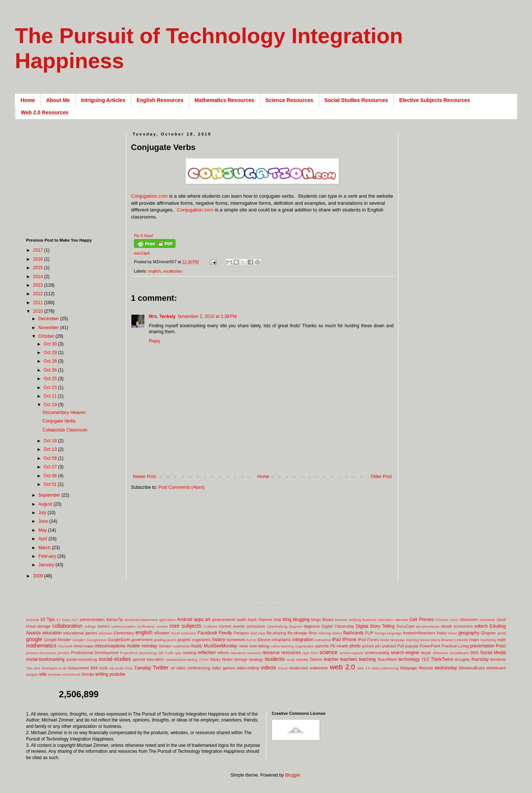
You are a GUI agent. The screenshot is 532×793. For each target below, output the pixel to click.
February (48, 556)
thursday (480, 659)
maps (474, 640)
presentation (482, 646)
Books (328, 620)
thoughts (462, 659)
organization (304, 646)
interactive (323, 640)
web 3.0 (364, 668)
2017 (39, 250)
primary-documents (41, 653)
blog (287, 620)
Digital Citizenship (338, 626)
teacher (331, 659)
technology (409, 659)
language (398, 640)
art (208, 620)
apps (199, 620)
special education (148, 659)
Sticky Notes (222, 659)
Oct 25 (51, 379)
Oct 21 (51, 396)
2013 (39, 285)
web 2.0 (342, 667)
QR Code (166, 653)
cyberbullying (277, 626)
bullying (355, 620)
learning (413, 640)
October (47, 336)
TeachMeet (387, 659)
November (49, 328)
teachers (349, 659)
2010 (39, 311)
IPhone (349, 640)
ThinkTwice (442, 659)
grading (160, 640)
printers (64, 653)
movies (165, 646)
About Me (58, 100)
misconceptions (110, 646)
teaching (367, 659)
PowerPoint (430, 646)
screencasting (377, 653)
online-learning (282, 646)
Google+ (79, 640)
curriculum (256, 626)
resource (271, 653)
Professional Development (95, 653)
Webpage (408, 668)
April (43, 539)
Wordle (88, 674)
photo (355, 646)
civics (454, 620)
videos (268, 668)
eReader (162, 633)
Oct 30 (51, 344)
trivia (129, 668)
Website (426, 668)
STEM (204, 660)
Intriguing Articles (103, 100)
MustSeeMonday (221, 646)
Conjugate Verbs (59, 421)
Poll (401, 646)
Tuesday (142, 668)
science (329, 652)
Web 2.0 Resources (45, 112)
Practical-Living (455, 646)
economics (463, 626)
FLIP (369, 633)
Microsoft (65, 646)
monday (149, 646)
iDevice (264, 640)
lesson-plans (430, 640)
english (154, 271)
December (49, 319)
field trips (258, 633)
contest (162, 626)
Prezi (501, 646)
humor (251, 640)
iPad (336, 640)
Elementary (124, 633)
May (43, 530)
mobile (133, 646)
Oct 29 (51, 353)
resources (291, 653)
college (90, 626)
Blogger (293, 775)
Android (185, 620)
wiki (43, 674)
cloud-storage (38, 626)
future (453, 633)
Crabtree (210, 626)
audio (242, 620)
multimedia (181, 646)
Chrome (442, 620)
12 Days (63, 620)
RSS (314, 653)
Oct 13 (51, 449)
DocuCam (406, 626)
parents (322, 646)
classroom (469, 620)
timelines (498, 659)
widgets (32, 674)
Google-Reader (57, 640)
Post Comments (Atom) (181, 487)
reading (189, 653)
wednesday (446, 668)
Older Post (381, 477)
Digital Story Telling (375, 626)
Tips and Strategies (42, 668)
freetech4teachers (419, 633)
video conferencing (193, 668)
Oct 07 (51, 467)
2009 (39, 576)
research (254, 653)
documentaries (428, 626)
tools (104, 668)
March (45, 548)
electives (105, 633)
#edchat (32, 620)
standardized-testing (182, 660)
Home (28, 100)
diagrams (312, 626)
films (313, 633)
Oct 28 (51, 361)
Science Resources (289, 100)
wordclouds (72, 674)
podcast (389, 646)
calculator (386, 620)
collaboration (67, 626)
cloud (501, 620)
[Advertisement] (73, 179)
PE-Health (339, 646)
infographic (281, 640)
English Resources (160, 100)
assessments (224, 620)
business (369, 620)
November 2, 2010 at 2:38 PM (207, 316)
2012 (39, 294)
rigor (306, 653)
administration (92, 620)
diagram (296, 626)
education (52, 633)
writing (102, 674)
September (50, 495)
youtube (117, 674)
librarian (447, 640)
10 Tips (48, 620)
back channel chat (265, 620)
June (44, 521)
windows (55, 674)
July (43, 513)
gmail (502, 633)
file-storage (297, 633)
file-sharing (276, 633)
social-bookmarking (45, 659)
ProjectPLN (129, 653)
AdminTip (114, 620)
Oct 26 (51, 370)
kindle (385, 640)
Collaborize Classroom (65, 430)
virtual (283, 668)
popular (412, 646)
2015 (39, 268)
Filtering (325, 633)
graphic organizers (194, 640)
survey (302, 659)
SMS (474, 653)
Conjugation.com (149, 196)
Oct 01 (51, 484)
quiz (178, 653)
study (291, 660)
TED (426, 659)
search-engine (405, 653)
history (219, 640)
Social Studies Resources (356, 100)
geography (469, 633)
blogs (316, 620)
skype (426, 653)
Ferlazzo (241, 633)
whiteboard (496, 668)
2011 (39, 303)
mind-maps (84, 646)
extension (189, 633)
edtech (481, 626)
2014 (39, 277)
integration (303, 640)
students (275, 659)
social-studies (115, 659)
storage (241, 659)
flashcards (354, 633)
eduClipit (142, 253)
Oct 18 (51, 441)
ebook (446, 626)
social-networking (82, 659)
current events (232, 626)
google (34, 639)
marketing (488, 640)
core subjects (185, 626)
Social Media (493, 653)
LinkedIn (461, 640)
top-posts (116, 668)
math (501, 640)
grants (172, 640)
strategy (256, 659)
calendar (401, 620)
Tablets (316, 659)
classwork (487, 620)
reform (223, 653)
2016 (39, 259)
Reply (155, 341)
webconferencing (385, 668)
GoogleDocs (97, 640)
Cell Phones (422, 620)
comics (104, 626)
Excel (175, 633)
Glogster (489, 633)
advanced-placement (141, 620)
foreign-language (388, 633)
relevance (238, 653)
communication (124, 626)
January (47, 565)
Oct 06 (51, 476)
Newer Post (144, 477)
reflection (207, 653)
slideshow (440, 653)
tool (94, 668)
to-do (63, 668)
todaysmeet (78, 668)
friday (442, 633)
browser (341, 620)
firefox (337, 633)
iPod (362, 640)
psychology (148, 653)
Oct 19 (51, 405)
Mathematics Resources (224, 100)
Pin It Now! (144, 236)
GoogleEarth (119, 640)
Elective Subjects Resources (435, 100)
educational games (80, 633)
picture (368, 646)
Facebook (207, 633)
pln (378, 646)
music (197, 646)
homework (236, 640)
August (46, 504)
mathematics (41, 646)
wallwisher (319, 668)
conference (146, 626)
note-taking (259, 646)
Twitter (160, 668)
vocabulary (173, 271)
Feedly (225, 633)
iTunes (373, 640)
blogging (301, 620)
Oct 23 (51, 388)
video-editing (248, 668)
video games (223, 668)
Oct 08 (51, 458)
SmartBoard (459, 653)
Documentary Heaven (64, 413)
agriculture (167, 620)
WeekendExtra (472, 668)
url (173, 668)
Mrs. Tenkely (162, 316)
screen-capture (351, 653)
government (142, 640)
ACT (75, 620)
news (243, 646)
